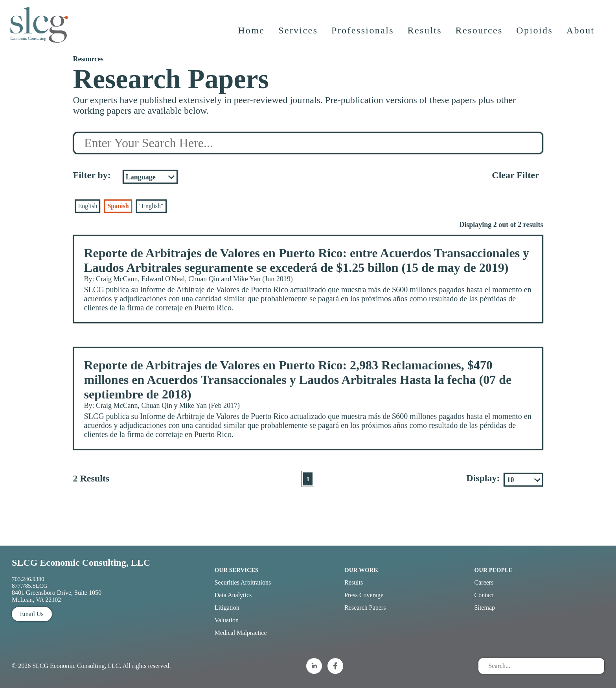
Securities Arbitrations (243, 582)
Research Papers (365, 608)
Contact (484, 595)
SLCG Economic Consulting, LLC (81, 563)
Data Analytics (233, 595)
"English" (151, 206)
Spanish (118, 206)
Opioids (535, 33)
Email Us (32, 614)
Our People (494, 570)
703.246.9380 (28, 579)
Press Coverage (364, 595)
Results (425, 33)
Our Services (237, 570)
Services (299, 33)
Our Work (361, 570)
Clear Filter (515, 175)
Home (252, 33)
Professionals (363, 33)
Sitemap (485, 608)
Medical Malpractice (241, 633)
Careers (484, 582)
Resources (480, 33)
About (581, 33)
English (88, 206)
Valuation (227, 620)
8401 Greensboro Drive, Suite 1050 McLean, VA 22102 (57, 596)
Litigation (227, 608)
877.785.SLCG (30, 586)
